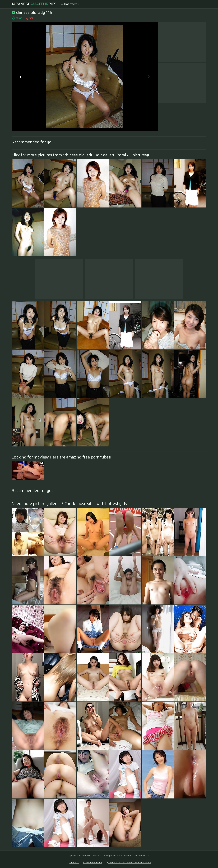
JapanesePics (34, 4)
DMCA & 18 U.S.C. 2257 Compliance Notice (128, 863)
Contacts (73, 863)
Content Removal (92, 863)
